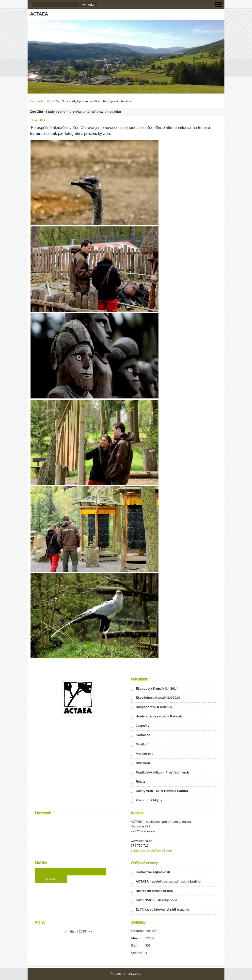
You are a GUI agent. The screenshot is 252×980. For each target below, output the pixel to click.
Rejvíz (141, 782)
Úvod (34, 101)
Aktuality (46, 101)
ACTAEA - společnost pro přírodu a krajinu (168, 881)
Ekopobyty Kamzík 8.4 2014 (157, 688)
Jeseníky (143, 726)
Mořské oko (145, 754)
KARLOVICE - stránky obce (157, 900)
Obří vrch (143, 763)
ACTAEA (39, 14)
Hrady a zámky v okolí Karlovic (159, 716)
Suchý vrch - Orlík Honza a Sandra (162, 791)
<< (66, 931)
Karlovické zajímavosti (153, 872)
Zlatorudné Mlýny (149, 800)
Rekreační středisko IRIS (155, 891)
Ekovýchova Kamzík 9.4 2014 (158, 698)
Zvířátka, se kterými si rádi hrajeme (163, 909)
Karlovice (143, 735)
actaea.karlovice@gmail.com (151, 850)
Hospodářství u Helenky (154, 707)
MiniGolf (142, 744)
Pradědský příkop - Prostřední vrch (163, 772)
